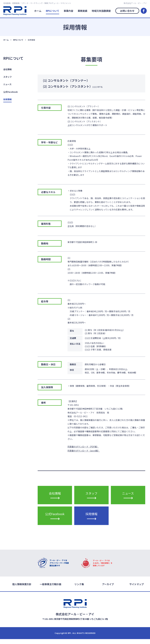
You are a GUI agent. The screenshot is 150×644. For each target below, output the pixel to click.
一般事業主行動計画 (50, 589)
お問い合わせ (127, 11)
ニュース (7, 84)
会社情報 (7, 69)
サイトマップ (137, 589)
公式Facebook (10, 92)
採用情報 (7, 99)
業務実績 (82, 11)
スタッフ (7, 77)
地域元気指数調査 (101, 11)
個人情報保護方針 (22, 589)
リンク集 (79, 589)
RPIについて (53, 11)
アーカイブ (108, 589)
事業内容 (68, 11)
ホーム (38, 11)
